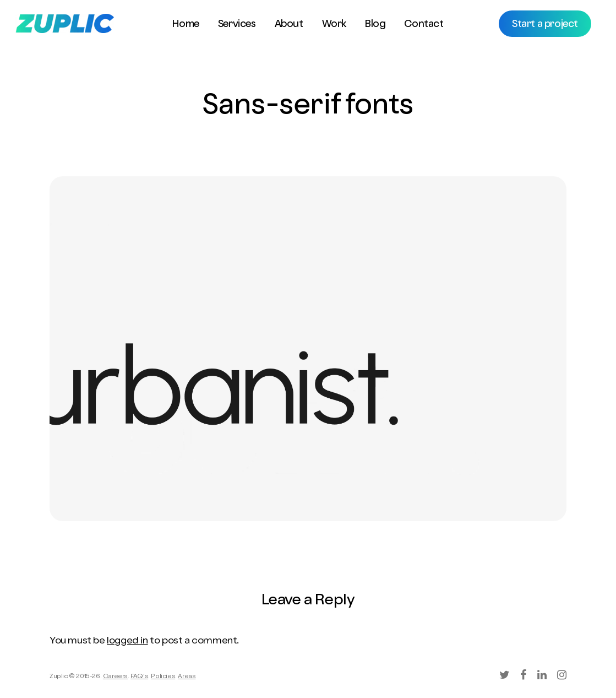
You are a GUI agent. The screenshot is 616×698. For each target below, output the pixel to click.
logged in (127, 641)
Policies (163, 677)
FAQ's (139, 677)
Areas (187, 677)
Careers (115, 677)
